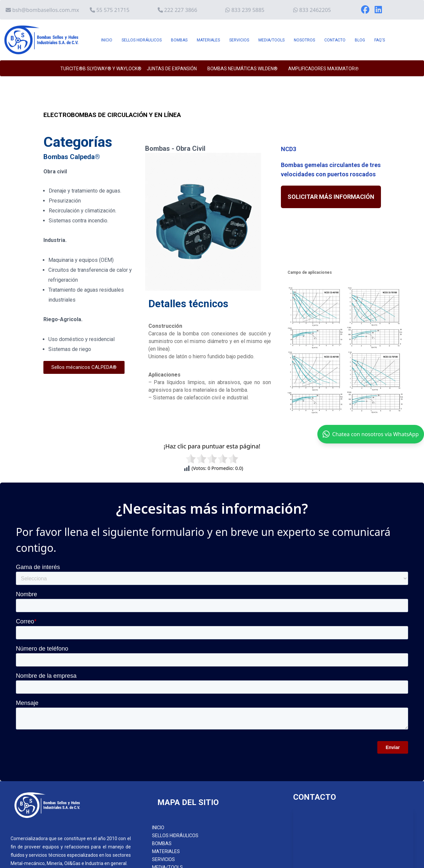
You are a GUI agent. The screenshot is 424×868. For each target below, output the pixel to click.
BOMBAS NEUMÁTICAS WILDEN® (242, 69)
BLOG (360, 40)
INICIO (107, 40)
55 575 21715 (113, 10)
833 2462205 (315, 10)
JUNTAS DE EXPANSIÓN (172, 69)
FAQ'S (380, 40)
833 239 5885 (248, 10)
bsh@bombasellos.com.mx (46, 10)
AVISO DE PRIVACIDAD (176, 804)
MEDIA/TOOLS (271, 40)
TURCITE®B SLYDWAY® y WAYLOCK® (101, 69)
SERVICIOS (239, 40)
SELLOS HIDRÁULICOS (142, 40)
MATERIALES (208, 40)
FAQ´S (159, 786)
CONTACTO (335, 40)
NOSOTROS (304, 40)
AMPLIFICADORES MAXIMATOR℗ (323, 69)
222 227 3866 (181, 10)
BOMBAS (179, 40)
